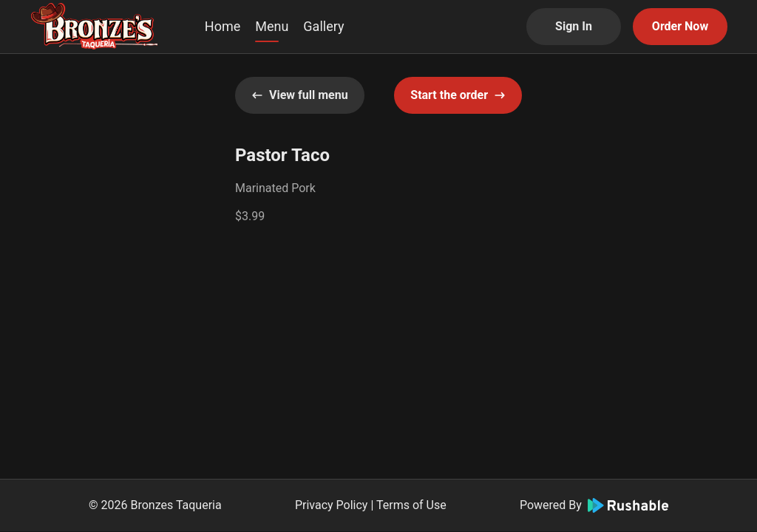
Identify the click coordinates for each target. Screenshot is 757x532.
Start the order (458, 95)
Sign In (574, 26)
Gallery (323, 26)
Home (223, 26)
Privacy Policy (332, 505)
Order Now (680, 26)
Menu (272, 26)
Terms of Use (411, 505)
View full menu (300, 95)
